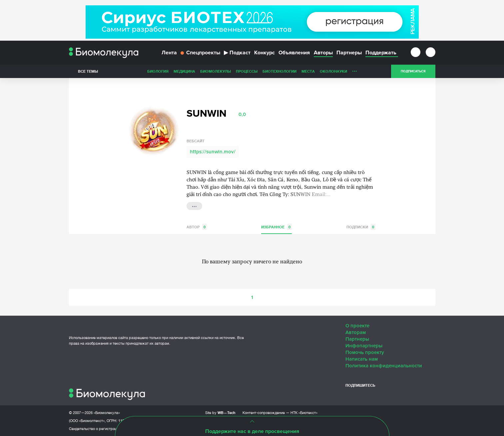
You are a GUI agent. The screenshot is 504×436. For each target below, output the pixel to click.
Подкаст (237, 53)
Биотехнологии (279, 71)
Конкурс (264, 53)
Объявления (294, 53)
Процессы (247, 71)
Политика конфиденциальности (384, 366)
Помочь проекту (365, 352)
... (355, 70)
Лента (169, 53)
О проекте (357, 326)
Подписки (361, 227)
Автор (197, 227)
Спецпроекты (200, 53)
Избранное (276, 227)
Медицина (184, 71)
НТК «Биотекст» (304, 413)
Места (308, 71)
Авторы (323, 53)
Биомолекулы (216, 71)
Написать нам (362, 359)
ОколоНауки (333, 71)
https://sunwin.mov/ (213, 152)
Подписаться (413, 71)
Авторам (356, 332)
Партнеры (349, 53)
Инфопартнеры (364, 346)
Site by (220, 412)
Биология (158, 71)
